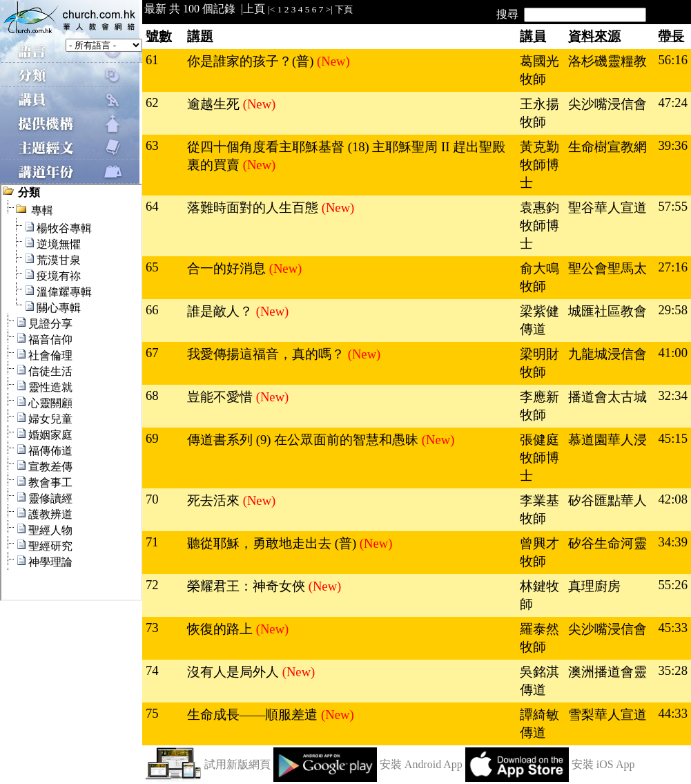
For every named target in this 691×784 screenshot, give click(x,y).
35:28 (673, 670)
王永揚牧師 (539, 113)
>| (329, 9)
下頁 (344, 9)
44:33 (673, 713)
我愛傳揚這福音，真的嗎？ (267, 354)
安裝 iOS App (603, 764)
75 (152, 713)
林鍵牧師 (539, 595)
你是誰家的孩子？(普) (252, 61)
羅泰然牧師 (539, 638)
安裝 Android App (421, 764)
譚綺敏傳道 (539, 724)
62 (152, 103)
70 (152, 499)
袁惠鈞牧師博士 (539, 226)
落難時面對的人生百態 (254, 208)
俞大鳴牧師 (539, 277)
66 (152, 310)
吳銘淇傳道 (539, 681)
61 (152, 60)
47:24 (673, 103)
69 (152, 438)
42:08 (673, 499)
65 (152, 267)
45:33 (673, 628)
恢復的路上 (222, 629)
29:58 (673, 310)
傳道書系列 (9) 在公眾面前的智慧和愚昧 (304, 440)
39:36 (673, 145)
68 (152, 395)
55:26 (673, 585)
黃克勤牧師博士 (539, 165)
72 (152, 585)
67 (152, 353)
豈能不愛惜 (222, 397)
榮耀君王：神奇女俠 (248, 586)
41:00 (673, 353)
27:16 (673, 267)
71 (152, 542)
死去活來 (215, 500)
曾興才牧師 (539, 552)
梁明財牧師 (539, 363)
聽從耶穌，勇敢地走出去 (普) (273, 543)
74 (152, 670)
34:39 (673, 542)
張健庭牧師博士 (539, 458)
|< (271, 9)
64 (152, 206)
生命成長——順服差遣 (254, 715)
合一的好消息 (228, 268)
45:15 (673, 438)
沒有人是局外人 (235, 672)
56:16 (673, 60)
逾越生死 (215, 104)
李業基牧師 (539, 509)
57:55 (673, 206)
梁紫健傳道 (539, 320)
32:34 (673, 395)
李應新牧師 (539, 406)
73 (152, 628)
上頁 (254, 9)
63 (152, 145)
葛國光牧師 (539, 70)
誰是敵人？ (222, 311)
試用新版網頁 (237, 764)
